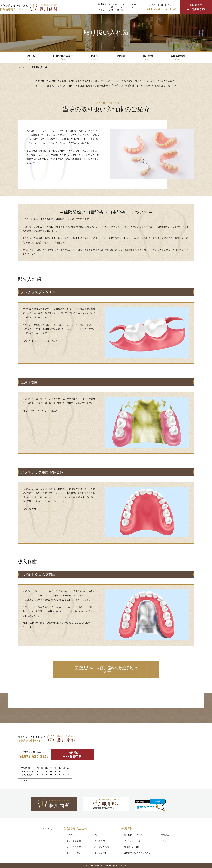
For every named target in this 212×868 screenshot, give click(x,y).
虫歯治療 (71, 835)
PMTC (97, 835)
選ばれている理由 (132, 847)
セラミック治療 (74, 841)
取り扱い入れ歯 (102, 847)
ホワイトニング (74, 853)
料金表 (164, 841)
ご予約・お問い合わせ (160, 7)
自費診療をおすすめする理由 (137, 853)
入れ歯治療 (100, 841)
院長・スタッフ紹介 (133, 841)
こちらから (106, 670)
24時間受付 (196, 8)
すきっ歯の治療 (74, 847)
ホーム (21, 67)
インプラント (101, 853)
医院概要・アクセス (133, 835)
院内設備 (165, 835)
